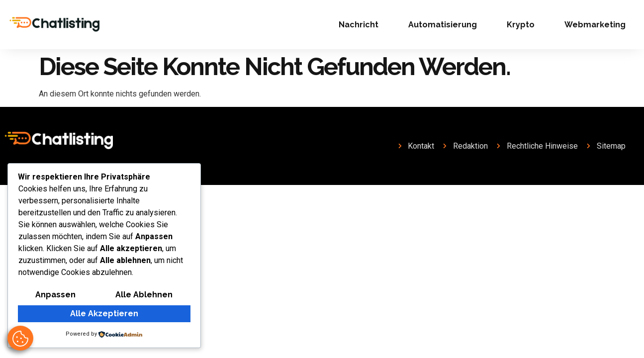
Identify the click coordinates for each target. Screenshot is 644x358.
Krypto (521, 25)
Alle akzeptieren (104, 313)
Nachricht (359, 25)
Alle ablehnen (144, 295)
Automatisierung (443, 25)
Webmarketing (595, 25)
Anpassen (55, 295)
